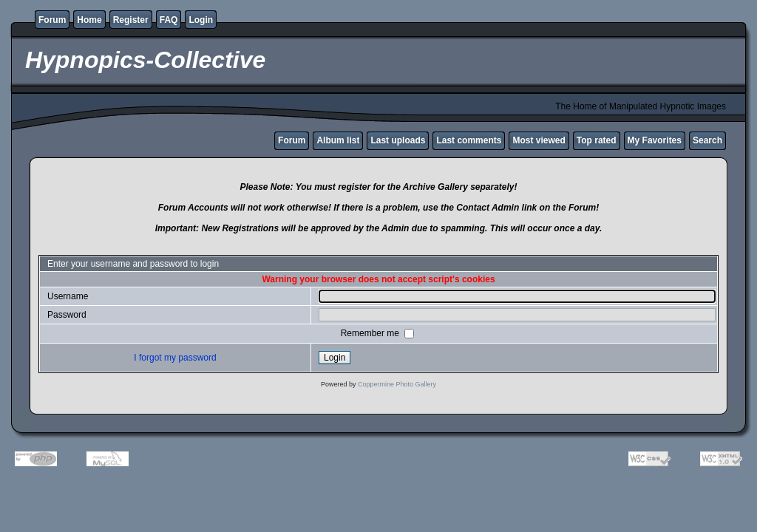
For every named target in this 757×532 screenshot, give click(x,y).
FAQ (169, 20)
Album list (338, 140)
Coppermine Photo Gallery (397, 384)
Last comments (469, 140)
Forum (52, 20)
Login (201, 20)
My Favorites (655, 140)
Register (131, 20)
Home (89, 20)
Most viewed (539, 140)
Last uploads (398, 140)
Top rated (597, 140)
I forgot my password (175, 358)
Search (707, 140)
